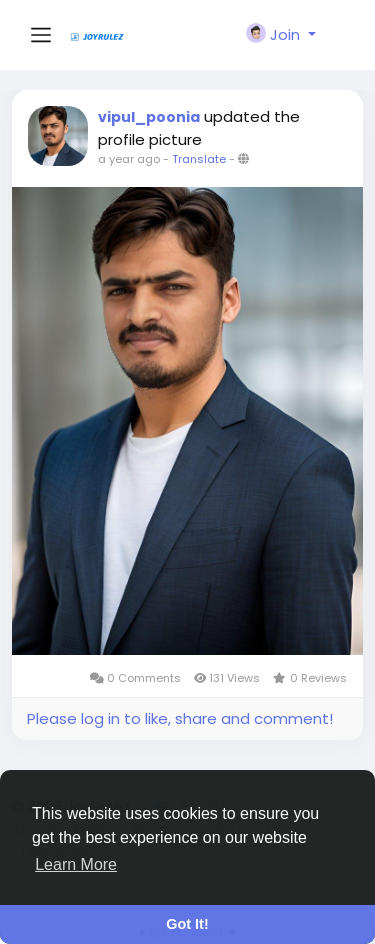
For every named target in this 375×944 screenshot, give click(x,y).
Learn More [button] (76, 864)
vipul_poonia (149, 117)
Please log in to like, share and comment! (180, 718)
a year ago (129, 159)
